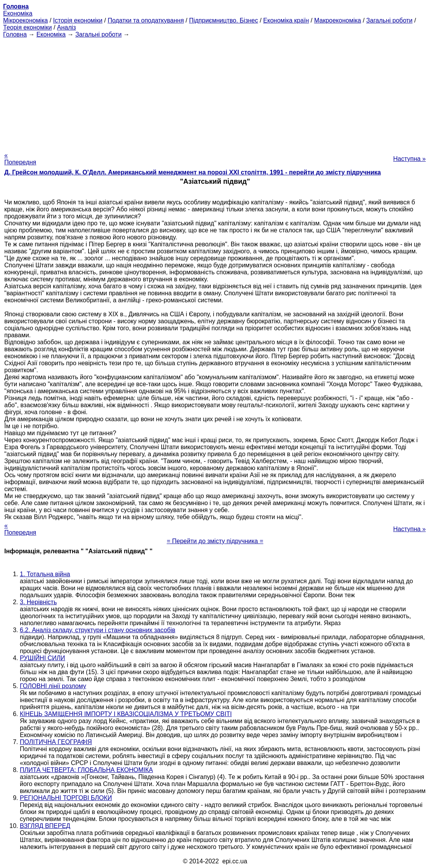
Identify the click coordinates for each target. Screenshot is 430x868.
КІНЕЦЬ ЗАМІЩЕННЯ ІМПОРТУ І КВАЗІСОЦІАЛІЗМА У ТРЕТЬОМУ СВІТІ (126, 714)
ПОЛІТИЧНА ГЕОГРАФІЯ (56, 742)
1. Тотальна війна (45, 574)
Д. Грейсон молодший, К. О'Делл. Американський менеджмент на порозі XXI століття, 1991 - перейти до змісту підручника (192, 172)
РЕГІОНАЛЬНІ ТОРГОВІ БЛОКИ (66, 798)
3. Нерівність (38, 602)
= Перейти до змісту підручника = (215, 541)
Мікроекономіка (25, 20)
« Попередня (20, 159)
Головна (15, 34)
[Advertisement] (215, 92)
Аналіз (67, 27)
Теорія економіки (27, 27)
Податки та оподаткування (146, 20)
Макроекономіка (338, 20)
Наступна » (409, 159)
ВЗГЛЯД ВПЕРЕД (45, 826)
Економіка (18, 13)
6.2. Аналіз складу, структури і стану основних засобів (97, 630)
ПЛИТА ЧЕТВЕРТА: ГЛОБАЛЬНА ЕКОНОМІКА (86, 770)
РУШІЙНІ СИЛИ (43, 658)
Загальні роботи (389, 20)
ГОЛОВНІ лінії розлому (53, 686)
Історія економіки (78, 20)
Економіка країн (286, 20)
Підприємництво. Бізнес (224, 20)
